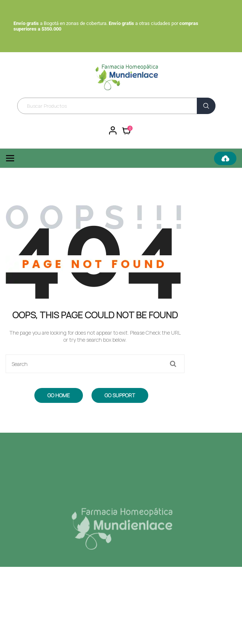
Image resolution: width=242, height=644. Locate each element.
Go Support (120, 395)
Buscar (206, 106)
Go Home (59, 395)
